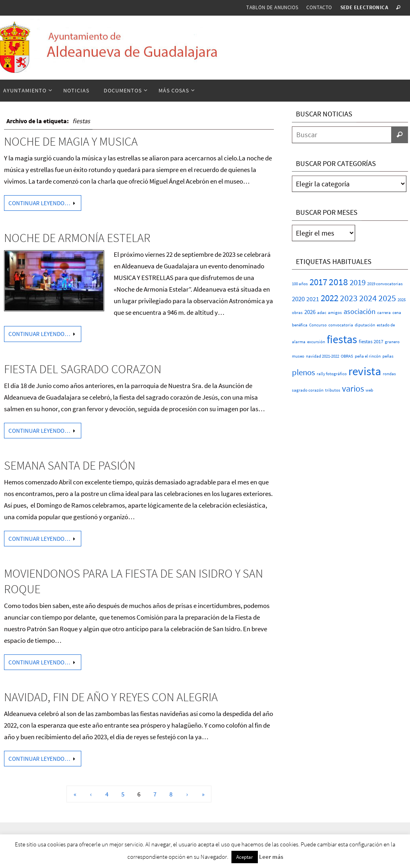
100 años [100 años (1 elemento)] (300, 284)
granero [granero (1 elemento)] (392, 342)
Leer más (271, 857)
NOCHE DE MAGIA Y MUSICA (71, 141)
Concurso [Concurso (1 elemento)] (318, 325)
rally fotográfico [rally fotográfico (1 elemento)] (332, 374)
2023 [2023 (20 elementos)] (349, 298)
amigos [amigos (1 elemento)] (335, 313)
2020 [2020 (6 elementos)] (298, 299)
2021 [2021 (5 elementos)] (313, 299)
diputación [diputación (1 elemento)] (365, 325)
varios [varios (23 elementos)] (353, 388)
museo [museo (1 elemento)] (298, 356)
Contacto (319, 7)
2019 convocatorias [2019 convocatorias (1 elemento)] (385, 284)
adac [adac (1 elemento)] (322, 313)
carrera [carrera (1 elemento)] (384, 313)
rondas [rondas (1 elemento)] (389, 374)
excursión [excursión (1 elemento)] (316, 342)
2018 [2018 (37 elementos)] (338, 282)
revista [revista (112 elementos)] (365, 371)
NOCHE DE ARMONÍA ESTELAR (77, 238)
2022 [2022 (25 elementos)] (330, 298)
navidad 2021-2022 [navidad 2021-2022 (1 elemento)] (323, 356)
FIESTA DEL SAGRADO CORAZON (83, 369)
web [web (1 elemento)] (369, 390)
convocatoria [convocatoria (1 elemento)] (341, 325)
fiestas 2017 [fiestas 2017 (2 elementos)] (371, 341)
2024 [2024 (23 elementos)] (368, 298)
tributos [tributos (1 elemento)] (333, 390)
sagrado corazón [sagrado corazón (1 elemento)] (308, 390)
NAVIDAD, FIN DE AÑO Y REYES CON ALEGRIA (111, 697)
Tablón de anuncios (272, 7)
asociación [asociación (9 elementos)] (360, 311)
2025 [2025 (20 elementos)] (387, 298)
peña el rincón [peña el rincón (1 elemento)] (368, 356)
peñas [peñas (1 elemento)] (388, 356)
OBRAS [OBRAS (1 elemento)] (347, 356)
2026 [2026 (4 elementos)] (310, 312)
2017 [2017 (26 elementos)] (318, 282)
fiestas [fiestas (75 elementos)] (342, 339)
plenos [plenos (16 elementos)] (303, 372)
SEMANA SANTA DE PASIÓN (70, 465)
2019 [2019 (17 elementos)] (358, 282)
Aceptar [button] (245, 857)
